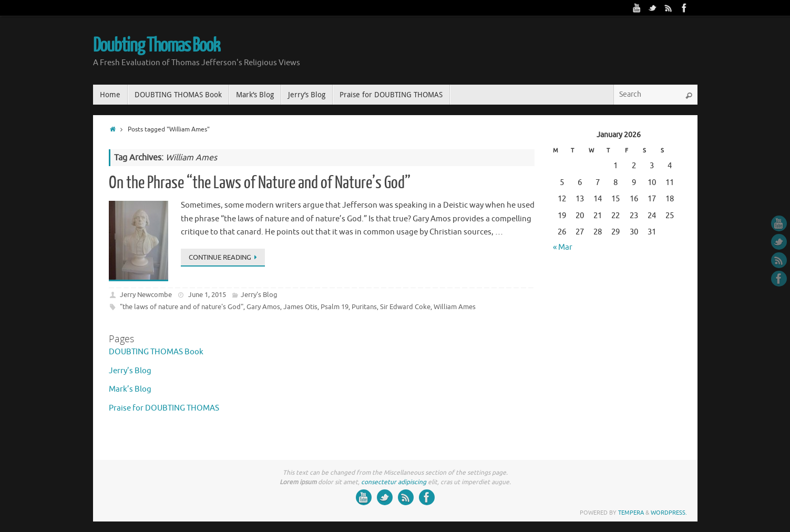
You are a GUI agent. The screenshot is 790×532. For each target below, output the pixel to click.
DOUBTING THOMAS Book (156, 352)
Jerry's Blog (259, 295)
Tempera (631, 513)
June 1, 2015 (207, 295)
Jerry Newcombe (146, 295)
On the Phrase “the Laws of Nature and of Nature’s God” (260, 183)
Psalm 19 (335, 307)
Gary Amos (263, 307)
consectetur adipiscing (394, 482)
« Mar (563, 247)
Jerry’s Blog (130, 371)
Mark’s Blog (130, 389)
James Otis (300, 307)
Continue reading (225, 257)
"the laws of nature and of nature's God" (182, 307)
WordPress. (669, 513)
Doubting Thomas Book (156, 46)
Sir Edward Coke (405, 307)
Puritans (364, 307)
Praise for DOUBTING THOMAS (164, 408)
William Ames (455, 307)
